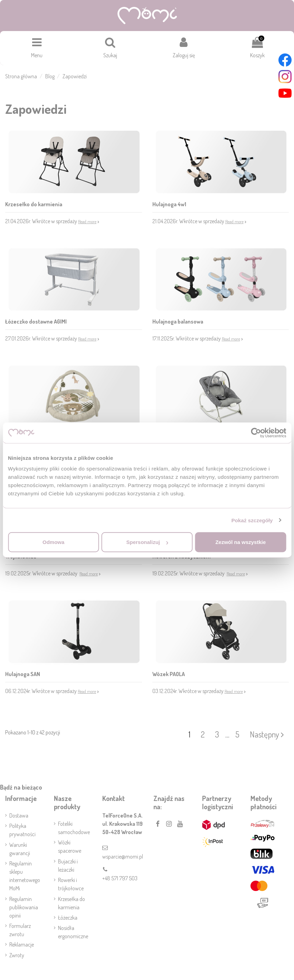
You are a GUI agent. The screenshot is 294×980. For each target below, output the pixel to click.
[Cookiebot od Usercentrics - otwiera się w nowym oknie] (256, 433)
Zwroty (17, 955)
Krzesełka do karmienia (72, 903)
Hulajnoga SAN (23, 674)
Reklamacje (22, 944)
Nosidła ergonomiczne (73, 932)
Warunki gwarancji (20, 849)
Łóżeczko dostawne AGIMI (36, 321)
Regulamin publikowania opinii (24, 907)
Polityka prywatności (22, 830)
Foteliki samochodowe (74, 828)
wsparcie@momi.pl (123, 857)
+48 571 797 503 (120, 878)
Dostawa (19, 815)
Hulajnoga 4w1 (169, 204)
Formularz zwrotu (20, 930)
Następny (267, 734)
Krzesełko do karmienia (34, 204)
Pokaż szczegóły (252, 520)
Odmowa (53, 542)
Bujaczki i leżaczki (68, 865)
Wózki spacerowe (70, 847)
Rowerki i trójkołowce (71, 884)
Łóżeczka (68, 918)
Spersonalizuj (147, 542)
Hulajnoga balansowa (178, 321)
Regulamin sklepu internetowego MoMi (25, 876)
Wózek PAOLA (169, 674)
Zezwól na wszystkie (240, 542)
